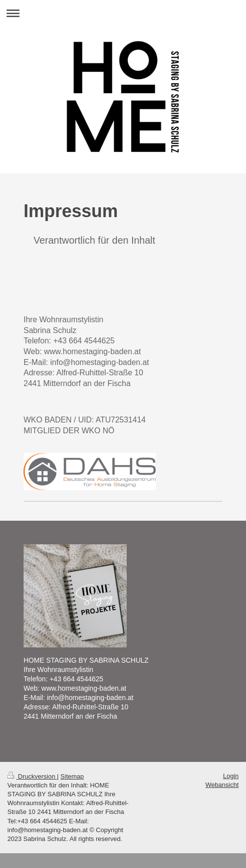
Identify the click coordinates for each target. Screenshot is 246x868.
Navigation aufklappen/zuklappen (123, 13)
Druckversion (32, 776)
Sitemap (72, 776)
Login (231, 776)
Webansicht (222, 785)
